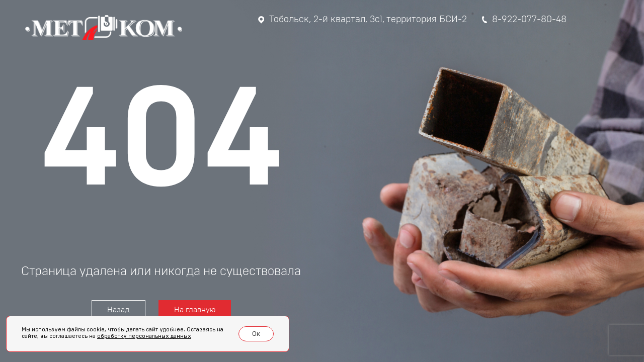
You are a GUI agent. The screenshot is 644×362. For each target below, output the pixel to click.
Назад (118, 310)
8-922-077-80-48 (524, 20)
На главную (195, 310)
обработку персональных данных (144, 336)
